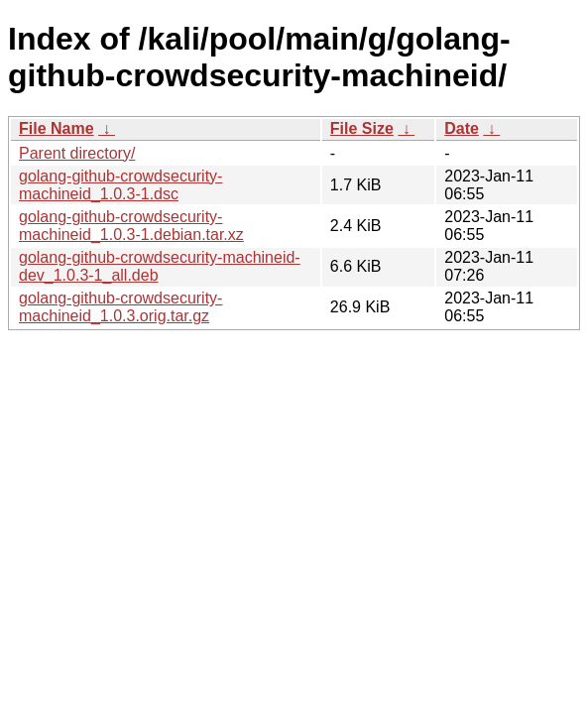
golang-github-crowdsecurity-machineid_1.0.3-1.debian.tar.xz (131, 226)
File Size (362, 128)
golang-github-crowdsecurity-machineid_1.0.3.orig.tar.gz (120, 307)
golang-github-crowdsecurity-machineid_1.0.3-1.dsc (120, 185)
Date (462, 128)
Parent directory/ (77, 153)
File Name (57, 128)
